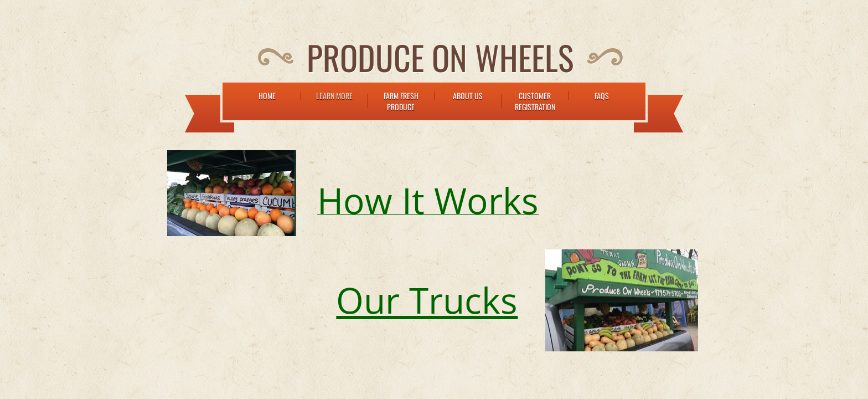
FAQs (602, 96)
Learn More (334, 96)
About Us (468, 96)
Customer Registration (535, 101)
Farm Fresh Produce (401, 101)
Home (267, 96)
